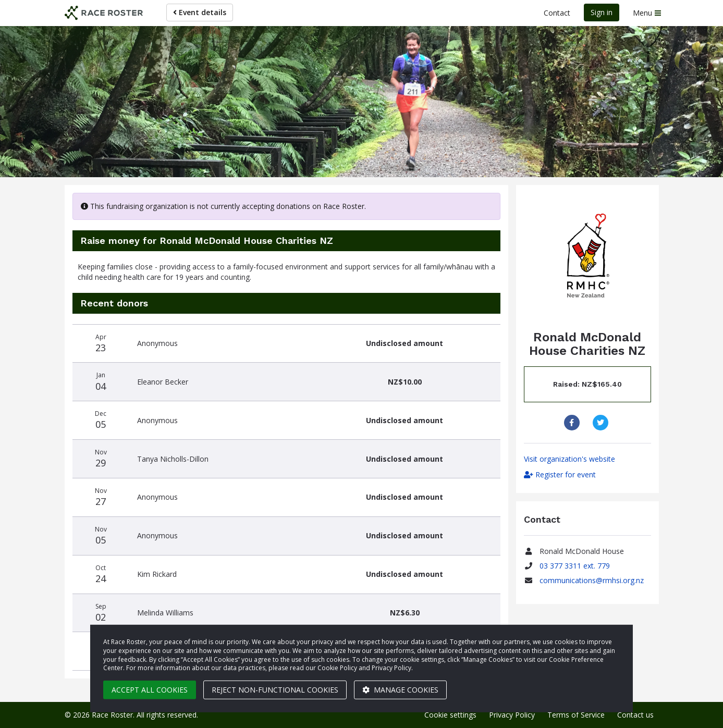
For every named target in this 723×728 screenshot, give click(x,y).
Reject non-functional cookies (275, 690)
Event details (200, 12)
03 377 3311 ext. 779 (575, 566)
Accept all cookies (150, 690)
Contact (557, 13)
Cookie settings (450, 715)
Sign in (602, 12)
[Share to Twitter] (602, 423)
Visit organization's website (569, 459)
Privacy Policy (512, 715)
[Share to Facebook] (573, 423)
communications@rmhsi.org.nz (592, 580)
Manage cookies (400, 690)
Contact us (635, 715)
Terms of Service (576, 715)
